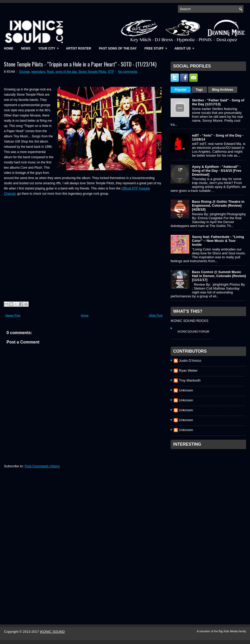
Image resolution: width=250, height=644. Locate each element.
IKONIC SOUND (52, 632)
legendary (38, 72)
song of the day (66, 72)
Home (9, 48)
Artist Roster (79, 48)
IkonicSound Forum (193, 332)
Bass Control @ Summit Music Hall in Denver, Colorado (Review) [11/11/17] (219, 276)
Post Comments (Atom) (42, 466)
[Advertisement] (196, 530)
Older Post (156, 315)
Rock (50, 72)
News (26, 48)
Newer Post (13, 315)
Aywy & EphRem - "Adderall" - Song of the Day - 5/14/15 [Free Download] (217, 171)
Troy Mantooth (190, 380)
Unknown (186, 390)
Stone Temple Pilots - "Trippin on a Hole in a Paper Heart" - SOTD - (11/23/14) (80, 64)
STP (111, 72)
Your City (50, 47)
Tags (199, 90)
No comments (128, 72)
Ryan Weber (188, 370)
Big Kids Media (229, 631)
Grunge (24, 72)
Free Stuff (158, 47)
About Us (186, 47)
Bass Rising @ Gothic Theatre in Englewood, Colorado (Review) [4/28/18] (218, 206)
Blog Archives (223, 90)
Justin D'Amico (190, 361)
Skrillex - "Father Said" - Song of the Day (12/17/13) (218, 102)
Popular (181, 90)
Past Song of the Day (118, 48)
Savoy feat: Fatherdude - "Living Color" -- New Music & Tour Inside (218, 241)
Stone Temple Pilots (92, 72)
